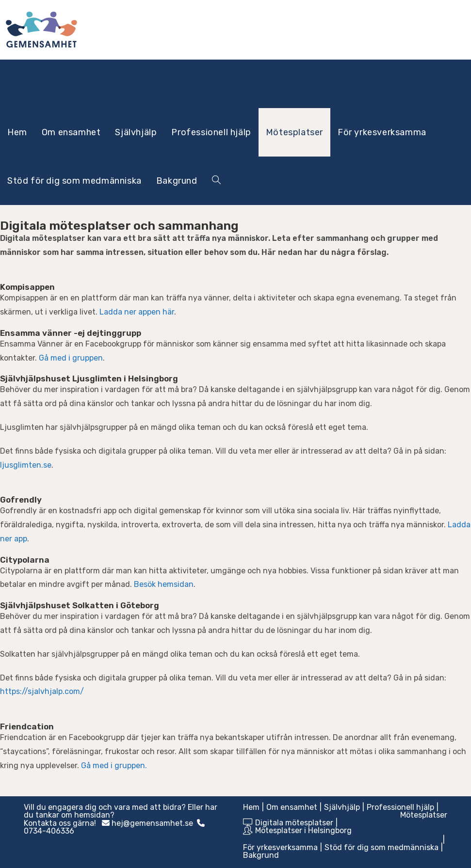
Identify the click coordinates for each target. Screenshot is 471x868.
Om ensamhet (292, 807)
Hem (251, 807)
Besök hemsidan (164, 584)
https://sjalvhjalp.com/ (42, 691)
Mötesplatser (424, 815)
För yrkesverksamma (280, 847)
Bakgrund (261, 855)
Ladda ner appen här (137, 312)
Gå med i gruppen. (114, 765)
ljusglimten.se (26, 465)
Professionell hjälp (400, 807)
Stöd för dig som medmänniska (382, 847)
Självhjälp (342, 807)
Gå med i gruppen (71, 358)
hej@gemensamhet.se (152, 823)
